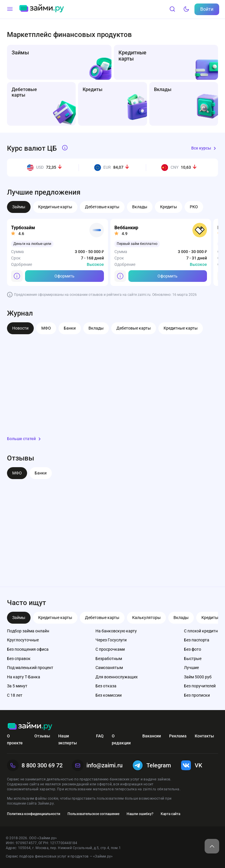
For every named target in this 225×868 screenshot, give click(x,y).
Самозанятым (109, 668)
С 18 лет (15, 695)
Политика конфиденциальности (34, 814)
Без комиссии (109, 695)
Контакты (204, 736)
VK (191, 765)
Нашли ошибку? (140, 814)
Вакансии (152, 736)
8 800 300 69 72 (35, 765)
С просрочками (110, 649)
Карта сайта (170, 814)
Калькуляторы (146, 618)
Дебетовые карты (102, 207)
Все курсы (205, 148)
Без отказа (106, 686)
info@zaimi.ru (97, 765)
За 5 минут (17, 686)
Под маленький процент (30, 668)
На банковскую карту (116, 631)
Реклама (178, 736)
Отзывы (42, 736)
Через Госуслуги (111, 640)
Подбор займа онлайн (28, 631)
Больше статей (25, 439)
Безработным (109, 659)
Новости (20, 328)
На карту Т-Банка (24, 677)
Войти (207, 9)
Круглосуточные (23, 640)
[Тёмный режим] (186, 9)
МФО (46, 328)
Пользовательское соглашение (93, 814)
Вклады (140, 207)
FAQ (100, 736)
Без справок (19, 659)
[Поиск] (172, 9)
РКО (194, 207)
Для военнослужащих (117, 677)
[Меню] (10, 9)
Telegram (151, 765)
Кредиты (169, 207)
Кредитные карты (55, 207)
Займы (19, 207)
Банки (70, 328)
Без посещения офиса (28, 649)
